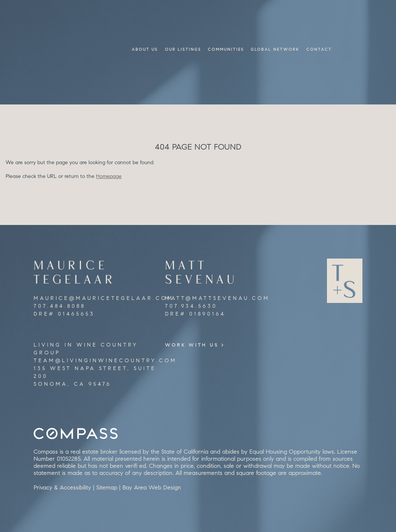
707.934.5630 (191, 306)
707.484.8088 (60, 306)
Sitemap (107, 487)
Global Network (275, 49)
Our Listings (183, 49)
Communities (226, 49)
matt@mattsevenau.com (217, 298)
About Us (145, 49)
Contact (319, 49)
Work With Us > (199, 345)
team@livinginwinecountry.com (105, 361)
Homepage (109, 176)
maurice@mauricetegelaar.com (104, 298)
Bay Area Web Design (152, 487)
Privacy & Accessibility (62, 487)
